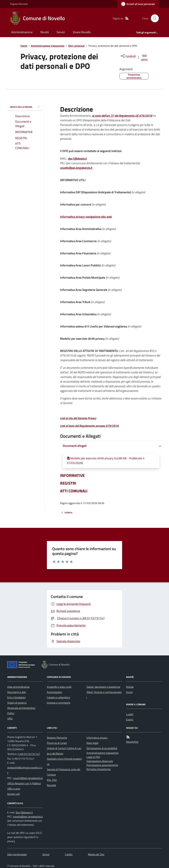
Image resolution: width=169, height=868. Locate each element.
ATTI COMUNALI (74, 491)
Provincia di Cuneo (57, 743)
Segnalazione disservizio (100, 761)
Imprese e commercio (59, 703)
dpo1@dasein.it (77, 159)
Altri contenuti (76, 46)
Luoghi (130, 714)
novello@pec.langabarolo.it (76, 168)
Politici (11, 713)
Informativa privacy (97, 738)
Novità (45, 32)
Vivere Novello (82, 32)
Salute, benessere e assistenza (103, 687)
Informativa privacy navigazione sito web (86, 217)
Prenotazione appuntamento (102, 765)
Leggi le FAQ (93, 757)
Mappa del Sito (96, 854)
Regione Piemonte (19, 4)
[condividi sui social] (128, 56)
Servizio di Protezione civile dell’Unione (64, 772)
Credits (69, 854)
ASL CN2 (52, 780)
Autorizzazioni (54, 692)
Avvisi (129, 692)
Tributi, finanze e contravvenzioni (104, 695)
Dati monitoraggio (17, 854)
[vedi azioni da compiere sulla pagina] (143, 57)
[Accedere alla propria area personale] (138, 4)
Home (24, 46)
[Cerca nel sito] (153, 18)
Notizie (130, 687)
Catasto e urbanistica (58, 697)
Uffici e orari (14, 789)
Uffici (10, 718)
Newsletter (132, 742)
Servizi (61, 32)
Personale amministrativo (21, 708)
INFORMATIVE (72, 475)
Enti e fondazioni (16, 697)
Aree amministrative (18, 687)
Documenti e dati (17, 692)
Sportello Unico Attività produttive (64, 761)
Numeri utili (14, 794)
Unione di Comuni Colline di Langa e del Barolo (64, 751)
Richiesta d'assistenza (99, 769)
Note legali (92, 743)
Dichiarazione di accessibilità (102, 748)
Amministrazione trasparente (48, 46)
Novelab (51, 785)
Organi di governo (17, 703)
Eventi (130, 719)
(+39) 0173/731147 (29, 754)
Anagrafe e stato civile (59, 687)
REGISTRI (68, 483)
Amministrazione (22, 32)
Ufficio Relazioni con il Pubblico (24, 783)
